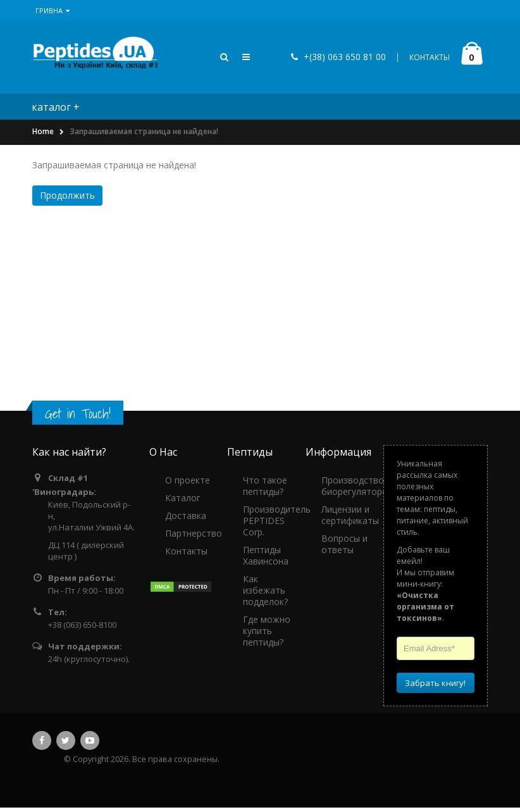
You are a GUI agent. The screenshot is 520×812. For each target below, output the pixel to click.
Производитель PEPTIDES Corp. (277, 525)
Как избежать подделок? (265, 595)
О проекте (188, 484)
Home (43, 136)
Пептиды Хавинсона (266, 560)
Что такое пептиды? (265, 490)
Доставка (186, 520)
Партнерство (194, 538)
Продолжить (67, 200)
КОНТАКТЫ (430, 60)
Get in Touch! (78, 418)
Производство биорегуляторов (357, 490)
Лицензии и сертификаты (350, 519)
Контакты (186, 555)
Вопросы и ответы (344, 548)
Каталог (183, 502)
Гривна (53, 10)
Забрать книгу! (435, 687)
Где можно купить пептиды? (267, 635)
